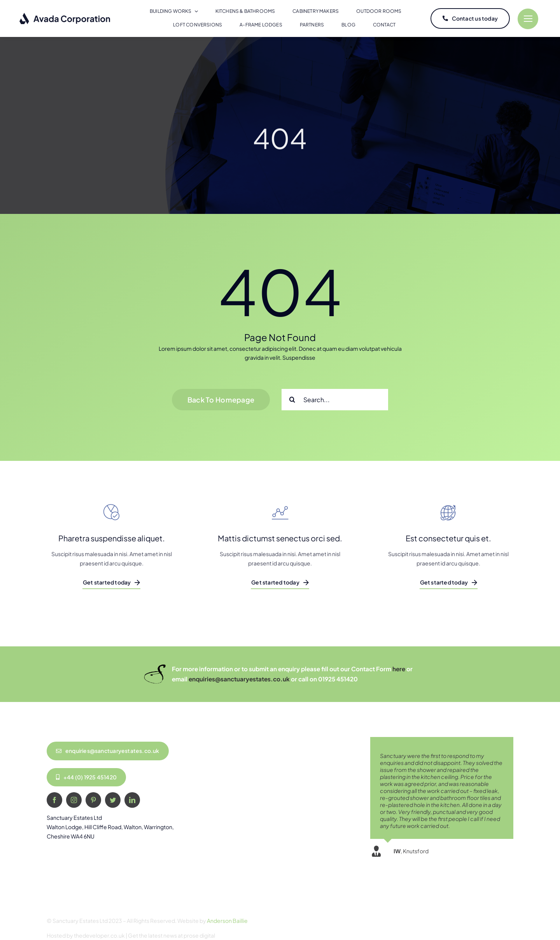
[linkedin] (132, 800)
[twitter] (113, 800)
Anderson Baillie (227, 921)
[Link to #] (528, 19)
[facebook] (54, 800)
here (399, 669)
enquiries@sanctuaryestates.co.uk (239, 679)
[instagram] (74, 800)
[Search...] (335, 400)
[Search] (292, 400)
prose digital (199, 935)
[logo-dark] (65, 15)
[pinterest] (93, 800)
